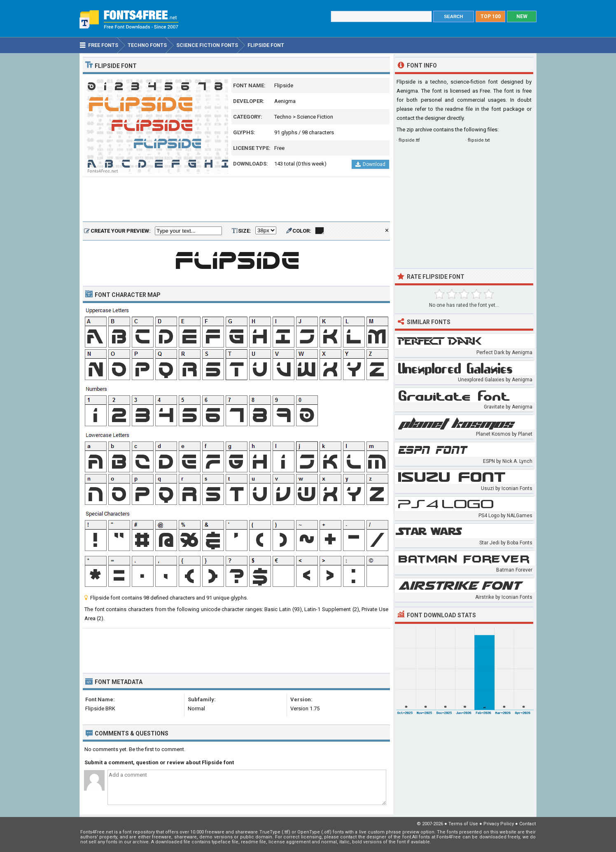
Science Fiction (315, 117)
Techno (283, 117)
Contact (527, 824)
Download (370, 164)
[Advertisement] (236, 200)
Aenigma (285, 101)
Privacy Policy (499, 824)
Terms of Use (463, 824)
